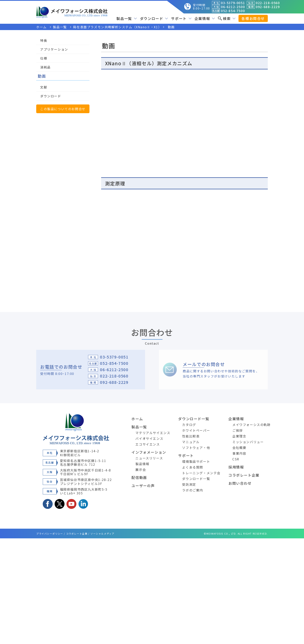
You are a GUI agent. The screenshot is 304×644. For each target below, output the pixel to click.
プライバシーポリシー (50, 534)
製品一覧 (127, 18)
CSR (236, 459)
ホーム (137, 419)
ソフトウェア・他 (196, 448)
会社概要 (239, 448)
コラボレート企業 (244, 475)
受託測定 (189, 484)
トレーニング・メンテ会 (201, 473)
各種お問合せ (253, 18)
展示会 (141, 469)
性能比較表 (191, 436)
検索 (227, 18)
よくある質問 (193, 467)
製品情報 (142, 464)
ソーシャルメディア (102, 534)
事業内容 (239, 453)
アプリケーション (54, 49)
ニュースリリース (149, 458)
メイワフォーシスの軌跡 (252, 425)
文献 (44, 87)
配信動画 (139, 477)
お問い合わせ (240, 483)
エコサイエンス (148, 444)
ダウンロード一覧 (194, 419)
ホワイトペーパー (196, 430)
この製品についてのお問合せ (63, 109)
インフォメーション (149, 452)
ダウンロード (154, 18)
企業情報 (205, 18)
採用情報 (236, 467)
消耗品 (45, 67)
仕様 (44, 58)
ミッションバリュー (248, 442)
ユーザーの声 (143, 486)
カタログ (189, 425)
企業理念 (239, 436)
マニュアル (191, 442)
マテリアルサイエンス (153, 433)
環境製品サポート (196, 461)
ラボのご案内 (193, 490)
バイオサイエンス (149, 438)
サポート (181, 18)
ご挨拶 (238, 430)
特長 (44, 40)
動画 (42, 76)
